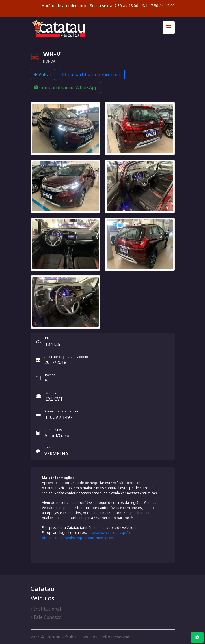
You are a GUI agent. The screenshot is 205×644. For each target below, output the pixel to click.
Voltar (43, 74)
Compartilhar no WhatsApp (66, 87)
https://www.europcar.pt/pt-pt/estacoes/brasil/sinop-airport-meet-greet (87, 535)
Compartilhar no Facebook (92, 74)
